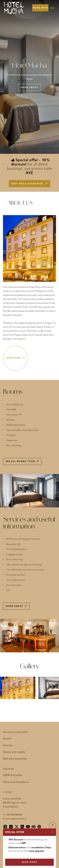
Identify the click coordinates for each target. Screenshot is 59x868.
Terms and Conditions (16, 782)
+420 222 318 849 (14, 815)
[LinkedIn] (22, 827)
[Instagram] (11, 827)
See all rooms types (22, 461)
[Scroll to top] (52, 825)
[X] (17, 827)
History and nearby (14, 752)
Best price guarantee (15, 759)
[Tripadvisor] (34, 827)
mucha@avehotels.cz (16, 819)
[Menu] (52, 8)
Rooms (7, 739)
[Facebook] (5, 827)
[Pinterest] (39, 827)
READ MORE (30, 862)
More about (29, 88)
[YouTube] (28, 827)
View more (15, 358)
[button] (30, 832)
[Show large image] (18, 688)
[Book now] (40, 8)
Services (8, 746)
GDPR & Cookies (13, 775)
